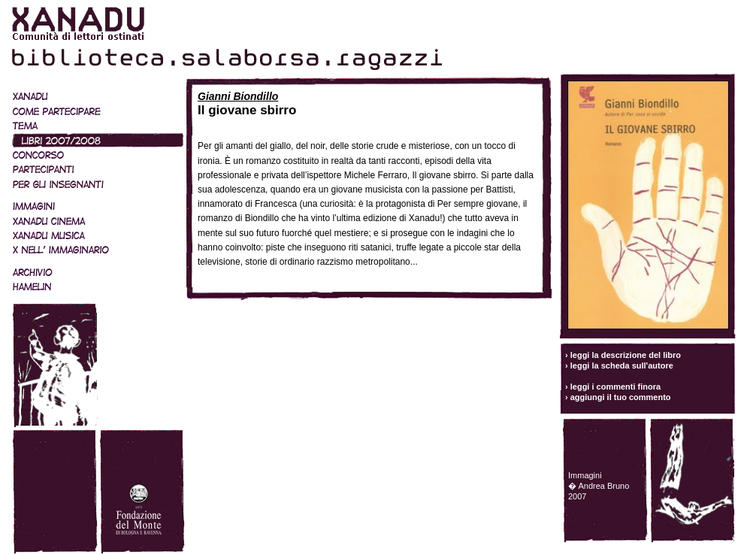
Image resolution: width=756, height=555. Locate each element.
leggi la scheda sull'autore (622, 365)
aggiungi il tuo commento (621, 397)
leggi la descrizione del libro (626, 355)
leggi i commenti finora (615, 387)
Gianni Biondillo (238, 96)
